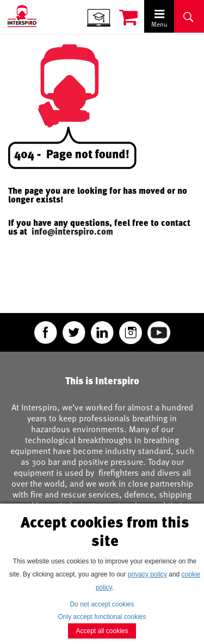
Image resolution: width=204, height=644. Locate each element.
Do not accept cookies (102, 604)
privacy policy (147, 574)
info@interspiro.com (73, 231)
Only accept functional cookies (102, 617)
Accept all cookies (102, 631)
